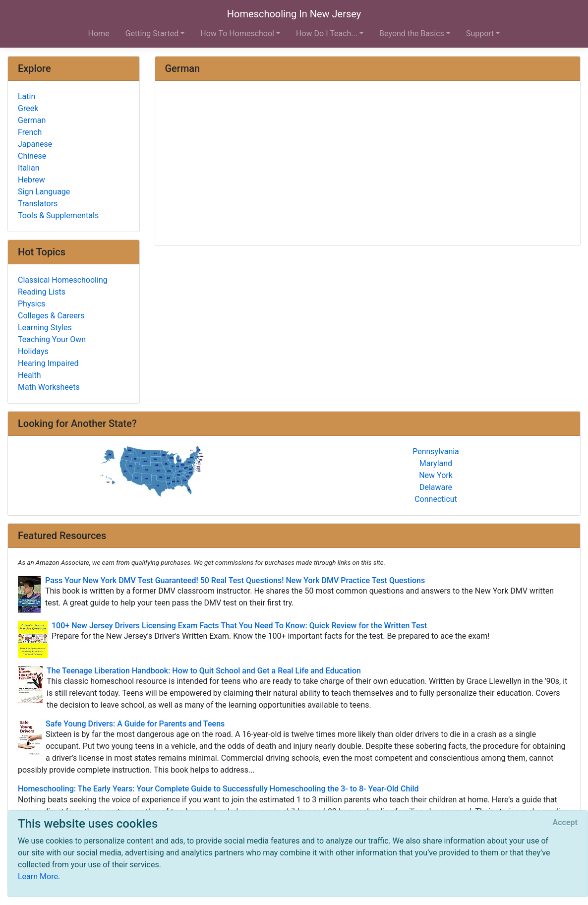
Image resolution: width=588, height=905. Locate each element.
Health (29, 375)
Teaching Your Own (52, 339)
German (32, 120)
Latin (27, 96)
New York (436, 475)
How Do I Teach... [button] (327, 33)
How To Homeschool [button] (237, 33)
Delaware (436, 487)
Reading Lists (42, 292)
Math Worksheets (49, 387)
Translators (38, 204)
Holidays (33, 351)
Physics (31, 304)
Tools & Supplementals (58, 215)
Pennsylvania (436, 452)
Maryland (436, 463)
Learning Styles (45, 328)
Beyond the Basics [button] (412, 33)
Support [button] (480, 33)
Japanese (35, 144)
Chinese (32, 156)
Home (99, 33)
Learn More (38, 876)
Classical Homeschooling (63, 280)
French (30, 132)
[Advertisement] (368, 164)
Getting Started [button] (152, 33)
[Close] (565, 823)
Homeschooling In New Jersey (294, 14)
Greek (28, 108)
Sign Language (44, 192)
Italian (29, 168)
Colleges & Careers (51, 316)
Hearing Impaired (48, 363)
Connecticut (436, 499)
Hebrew (31, 180)
